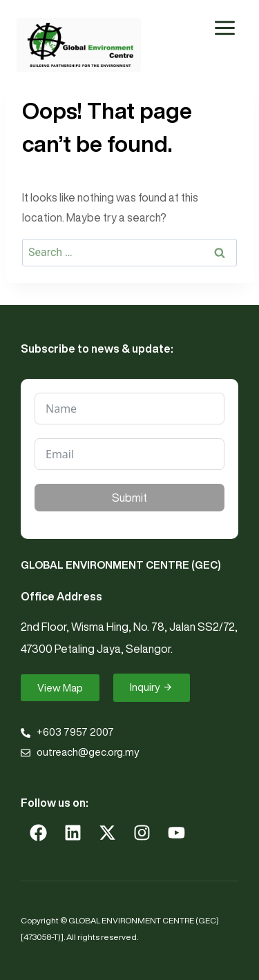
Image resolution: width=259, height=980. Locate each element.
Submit (129, 498)
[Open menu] (224, 28)
